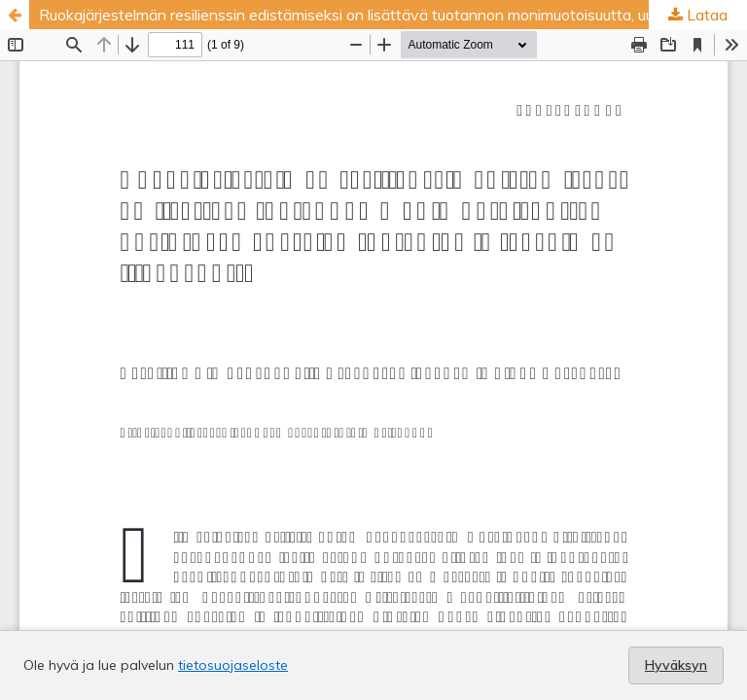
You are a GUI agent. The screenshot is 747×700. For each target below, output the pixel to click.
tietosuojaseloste (233, 665)
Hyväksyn (676, 665)
